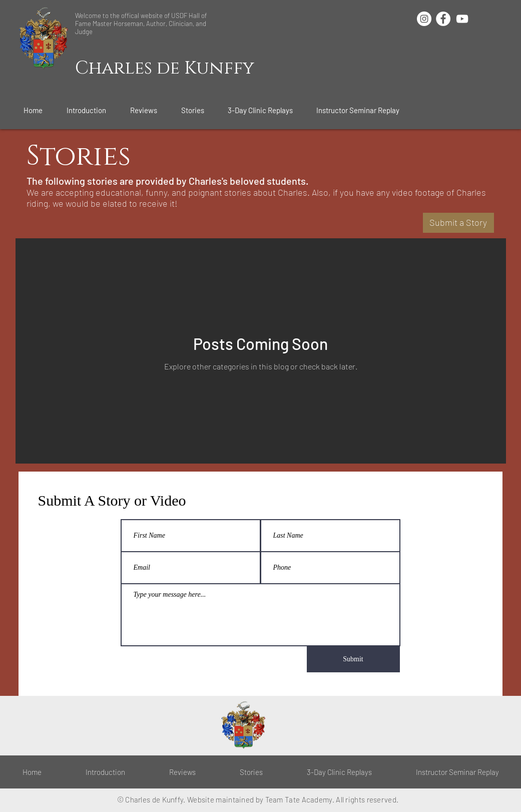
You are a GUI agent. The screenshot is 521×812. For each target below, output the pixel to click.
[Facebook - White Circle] (443, 19)
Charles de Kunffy (165, 68)
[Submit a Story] (458, 223)
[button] (91, 110)
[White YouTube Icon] (462, 19)
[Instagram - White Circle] (424, 19)
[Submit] (353, 659)
